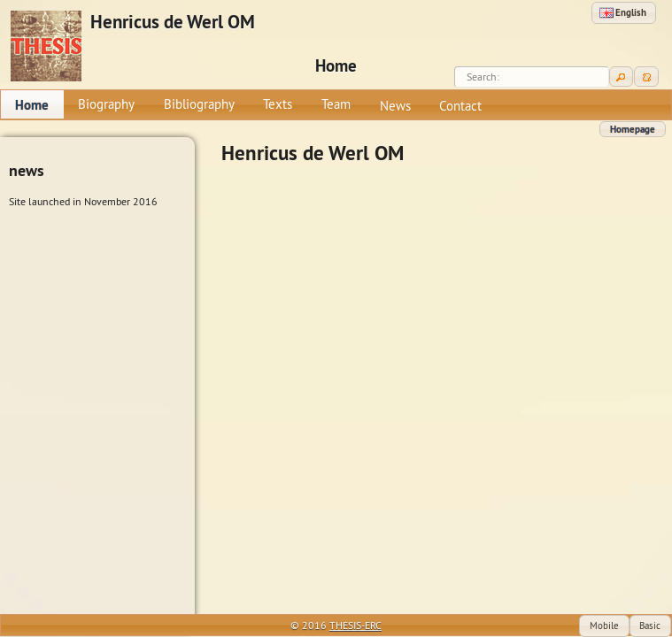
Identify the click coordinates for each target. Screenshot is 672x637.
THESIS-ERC (355, 625)
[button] (624, 13)
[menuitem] (32, 104)
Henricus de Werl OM (173, 22)
